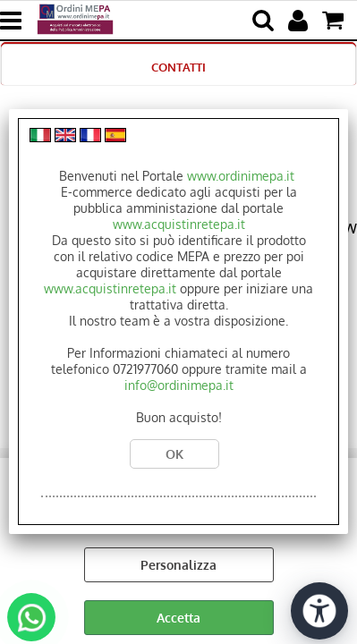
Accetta (178, 618)
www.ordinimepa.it (241, 176)
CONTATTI (178, 67)
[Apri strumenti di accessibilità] (319, 611)
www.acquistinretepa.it (179, 224)
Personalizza (178, 565)
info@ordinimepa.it (179, 385)
